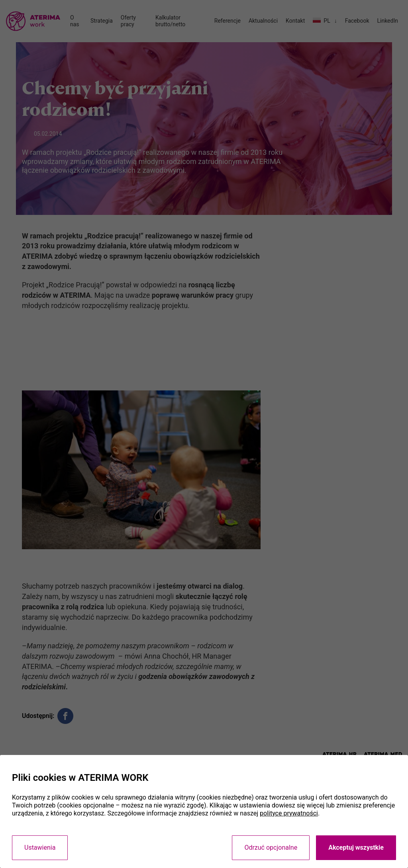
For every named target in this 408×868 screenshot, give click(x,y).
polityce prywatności (289, 813)
